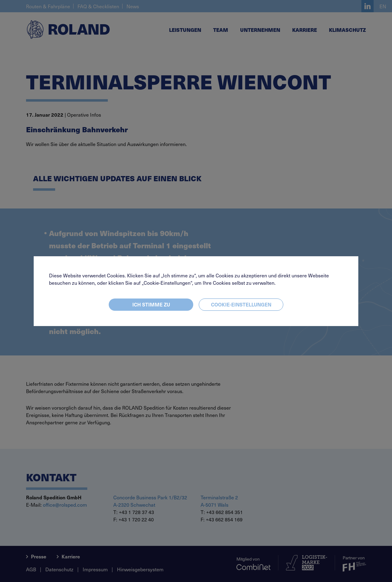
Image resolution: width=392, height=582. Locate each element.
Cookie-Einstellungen (241, 304)
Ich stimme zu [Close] (151, 304)
